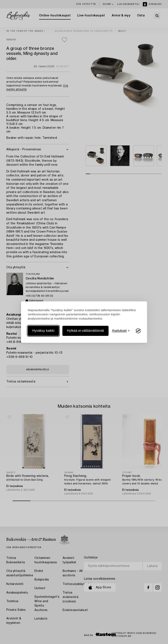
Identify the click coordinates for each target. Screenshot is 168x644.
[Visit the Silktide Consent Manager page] (138, 331)
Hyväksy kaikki (43, 331)
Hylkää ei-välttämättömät (85, 331)
